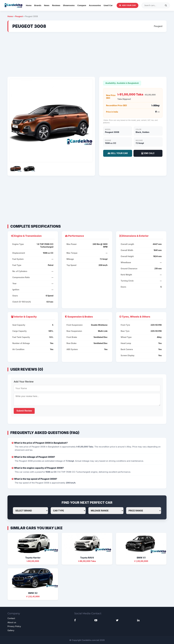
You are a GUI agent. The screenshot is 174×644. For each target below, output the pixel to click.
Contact (11, 618)
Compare (82, 5)
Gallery (11, 630)
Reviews (56, 5)
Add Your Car (128, 5)
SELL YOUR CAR (118, 153)
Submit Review (24, 411)
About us (12, 622)
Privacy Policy (14, 626)
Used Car (108, 5)
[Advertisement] (87, 54)
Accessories (95, 5)
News (47, 5)
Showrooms (69, 5)
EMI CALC (148, 153)
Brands (38, 5)
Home (29, 5)
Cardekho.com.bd (90, 640)
